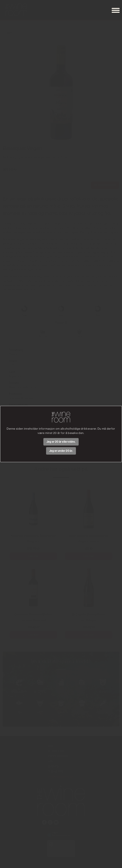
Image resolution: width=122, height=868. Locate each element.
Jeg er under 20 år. (61, 451)
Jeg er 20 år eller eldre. (61, 442)
